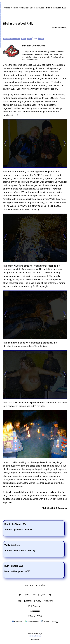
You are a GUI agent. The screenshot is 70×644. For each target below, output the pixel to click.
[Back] (28, 595)
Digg (55, 622)
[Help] (19, 601)
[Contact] (28, 601)
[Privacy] (38, 601)
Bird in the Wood (37, 8)
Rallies (15, 8)
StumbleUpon (32, 622)
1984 (18, 39)
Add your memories (35, 585)
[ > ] (49, 595)
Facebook (17, 622)
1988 (35, 38)
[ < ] (21, 595)
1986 (29, 39)
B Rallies (24, 8)
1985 (23, 39)
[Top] (43, 595)
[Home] (36, 595)
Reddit (45, 622)
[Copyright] (48, 601)
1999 (42, 39)
